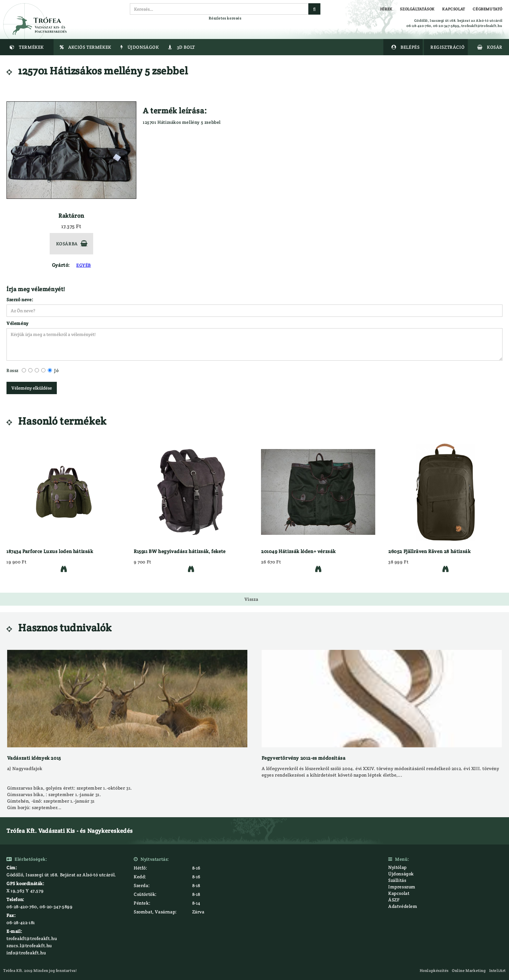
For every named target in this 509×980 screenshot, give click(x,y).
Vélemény (18, 323)
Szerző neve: (20, 300)
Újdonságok (401, 874)
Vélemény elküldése (32, 388)
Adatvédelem (403, 906)
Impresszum (402, 887)
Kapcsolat (399, 893)
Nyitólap (397, 867)
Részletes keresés (225, 18)
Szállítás (397, 880)
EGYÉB (84, 265)
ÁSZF (394, 900)
